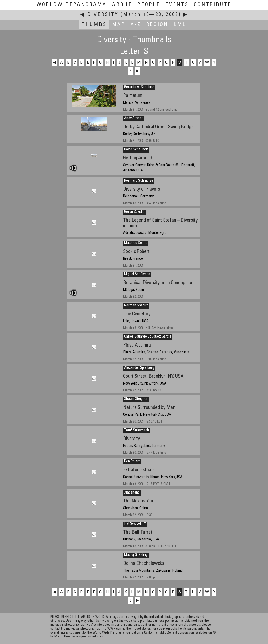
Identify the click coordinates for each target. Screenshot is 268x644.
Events (177, 5)
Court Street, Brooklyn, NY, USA (153, 377)
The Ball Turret (138, 532)
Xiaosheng (132, 493)
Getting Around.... (140, 158)
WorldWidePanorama (72, 5)
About (122, 5)
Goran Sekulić (134, 212)
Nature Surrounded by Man (149, 408)
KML (180, 25)
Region (157, 25)
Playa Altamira (137, 345)
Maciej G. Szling (136, 555)
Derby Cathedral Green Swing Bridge (158, 127)
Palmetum (133, 96)
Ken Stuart (132, 462)
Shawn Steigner (136, 399)
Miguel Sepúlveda (137, 274)
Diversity (103, 15)
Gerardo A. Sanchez (139, 87)
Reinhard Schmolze (139, 181)
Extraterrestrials (139, 470)
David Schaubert (136, 150)
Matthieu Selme (136, 243)
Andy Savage (134, 118)
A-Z (136, 25)
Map (119, 25)
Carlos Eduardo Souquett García (148, 337)
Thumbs (94, 25)
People (149, 5)
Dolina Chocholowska (144, 564)
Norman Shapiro (136, 306)
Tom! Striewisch (136, 430)
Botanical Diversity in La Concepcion (158, 283)
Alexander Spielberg (139, 368)
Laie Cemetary (137, 314)
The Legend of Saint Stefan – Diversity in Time (160, 223)
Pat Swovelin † (135, 524)
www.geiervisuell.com (88, 637)
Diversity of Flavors (141, 189)
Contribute (213, 5)
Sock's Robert (136, 252)
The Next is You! (139, 501)
